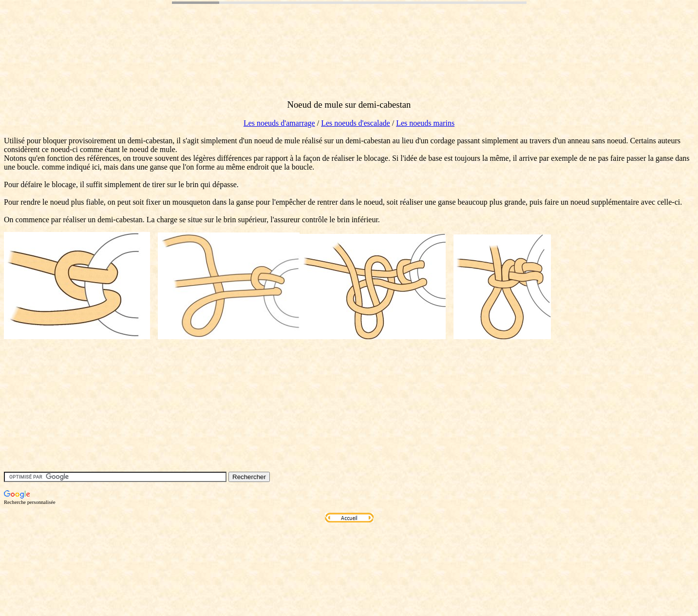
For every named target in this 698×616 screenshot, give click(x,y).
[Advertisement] (181, 70)
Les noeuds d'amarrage (279, 123)
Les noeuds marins (425, 123)
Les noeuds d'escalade (356, 123)
